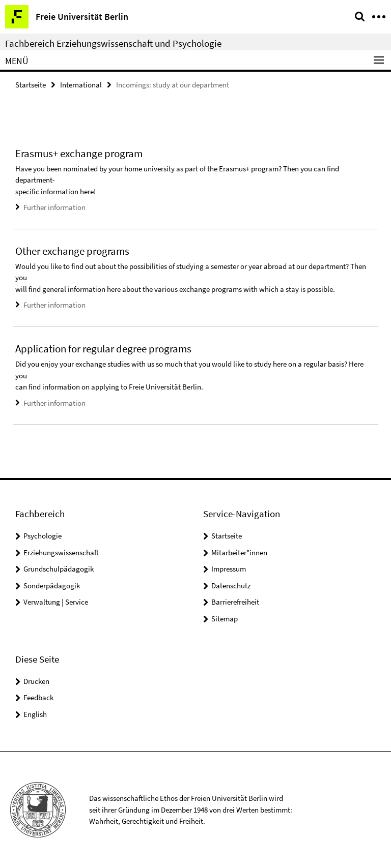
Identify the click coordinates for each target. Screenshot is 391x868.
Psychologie (43, 536)
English (35, 714)
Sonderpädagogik (52, 586)
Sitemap (225, 619)
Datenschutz (231, 586)
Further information (54, 207)
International (81, 85)
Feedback (38, 697)
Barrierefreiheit (235, 602)
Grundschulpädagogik (59, 569)
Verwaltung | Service (56, 602)
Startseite (31, 85)
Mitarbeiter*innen (239, 552)
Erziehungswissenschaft (61, 552)
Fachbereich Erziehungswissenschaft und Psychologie (113, 43)
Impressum (229, 569)
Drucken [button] (36, 681)
